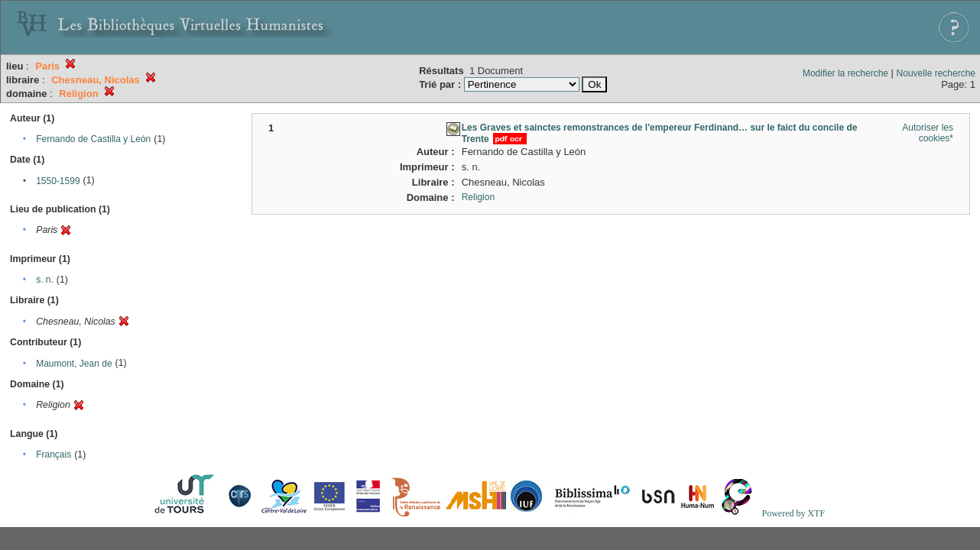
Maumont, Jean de (74, 364)
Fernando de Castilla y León (93, 139)
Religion (478, 197)
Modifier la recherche (845, 73)
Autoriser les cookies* (928, 133)
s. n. (45, 280)
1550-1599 (58, 181)
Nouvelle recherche (936, 73)
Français (54, 455)
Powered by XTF (793, 513)
